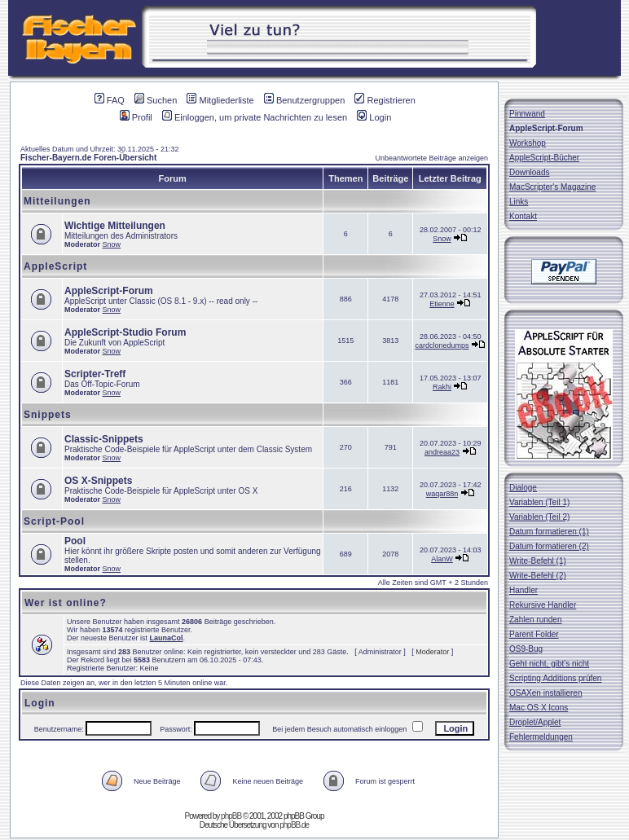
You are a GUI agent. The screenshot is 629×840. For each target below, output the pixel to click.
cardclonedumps (442, 345)
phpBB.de (294, 825)
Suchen (156, 100)
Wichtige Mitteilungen (115, 226)
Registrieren (385, 100)
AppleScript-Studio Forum (125, 332)
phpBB (231, 816)
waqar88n (442, 494)
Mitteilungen (57, 201)
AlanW (442, 559)
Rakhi (442, 387)
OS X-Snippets (98, 481)
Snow (112, 244)
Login (374, 117)
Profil (136, 117)
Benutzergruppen (304, 100)
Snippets (48, 415)
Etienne (442, 304)
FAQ (110, 100)
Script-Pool (54, 521)
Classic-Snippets (104, 439)
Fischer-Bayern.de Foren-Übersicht (88, 158)
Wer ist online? (66, 603)
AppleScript (55, 266)
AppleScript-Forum (109, 291)
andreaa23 (442, 452)
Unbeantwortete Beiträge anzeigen (431, 158)
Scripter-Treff (95, 374)
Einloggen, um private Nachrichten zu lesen (255, 117)
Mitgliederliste (220, 100)
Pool (75, 541)
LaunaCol (167, 638)
